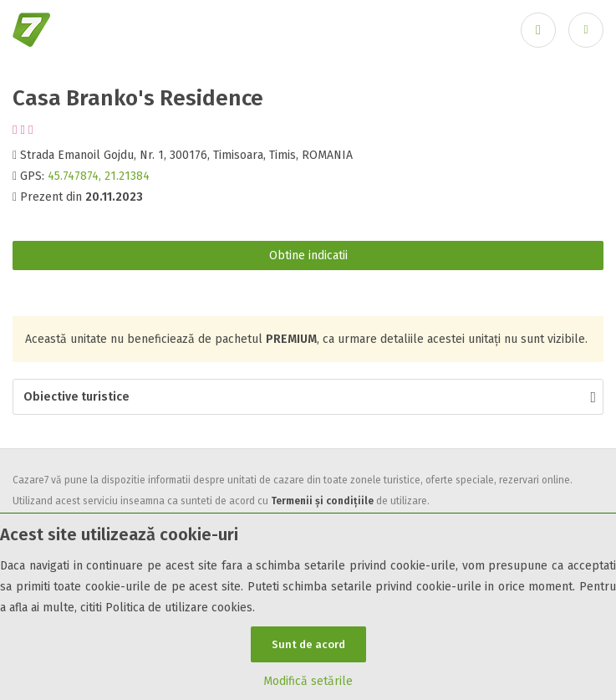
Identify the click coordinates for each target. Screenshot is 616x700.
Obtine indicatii (308, 255)
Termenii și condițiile (322, 501)
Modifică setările (308, 681)
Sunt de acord (308, 644)
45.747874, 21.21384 (99, 176)
